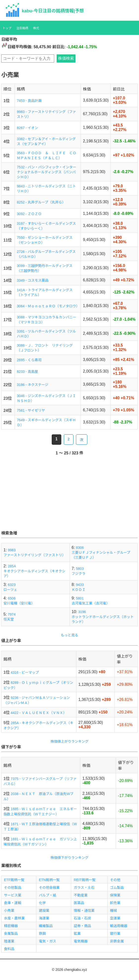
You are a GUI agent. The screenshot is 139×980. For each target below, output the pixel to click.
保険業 (115, 895)
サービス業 (13, 895)
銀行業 (115, 934)
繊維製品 (46, 926)
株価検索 (66, 58)
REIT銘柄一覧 (85, 880)
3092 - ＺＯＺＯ (29, 214)
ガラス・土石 (84, 888)
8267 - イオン (27, 128)
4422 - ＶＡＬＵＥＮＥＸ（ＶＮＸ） (39, 713)
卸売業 (115, 903)
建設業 (44, 911)
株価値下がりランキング (69, 858)
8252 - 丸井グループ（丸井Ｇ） (41, 202)
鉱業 (77, 934)
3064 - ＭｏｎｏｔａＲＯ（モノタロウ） (48, 306)
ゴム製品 (117, 888)
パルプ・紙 (47, 895)
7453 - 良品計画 (29, 101)
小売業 (9, 911)
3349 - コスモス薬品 (33, 280)
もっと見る (69, 635)
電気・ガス (47, 941)
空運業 (115, 918)
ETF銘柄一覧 (14, 880)
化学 (42, 903)
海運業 (44, 918)
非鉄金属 (117, 941)
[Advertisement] (69, 495)
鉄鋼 (42, 934)
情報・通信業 (84, 911)
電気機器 (81, 941)
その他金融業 (49, 888)
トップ (7, 28)
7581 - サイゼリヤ (31, 410)
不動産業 (81, 895)
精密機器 (11, 926)
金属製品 (11, 934)
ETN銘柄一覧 (49, 880)
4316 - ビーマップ (25, 672)
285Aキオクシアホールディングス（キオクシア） (34, 571)
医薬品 (79, 903)
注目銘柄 (22, 28)
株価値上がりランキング (69, 741)
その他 (115, 880)
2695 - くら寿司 (29, 360)
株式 (36, 28)
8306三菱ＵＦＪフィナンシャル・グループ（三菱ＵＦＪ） (101, 553)
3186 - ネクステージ (33, 385)
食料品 (9, 949)
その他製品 (13, 888)
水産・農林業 (14, 918)
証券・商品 (82, 926)
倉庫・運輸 (13, 903)
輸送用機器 (119, 926)
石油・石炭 (82, 918)
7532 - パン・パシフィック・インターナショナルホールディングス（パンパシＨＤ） (46, 172)
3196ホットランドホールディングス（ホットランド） (103, 617)
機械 (114, 911)
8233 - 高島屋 (27, 372)
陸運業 (9, 941)
